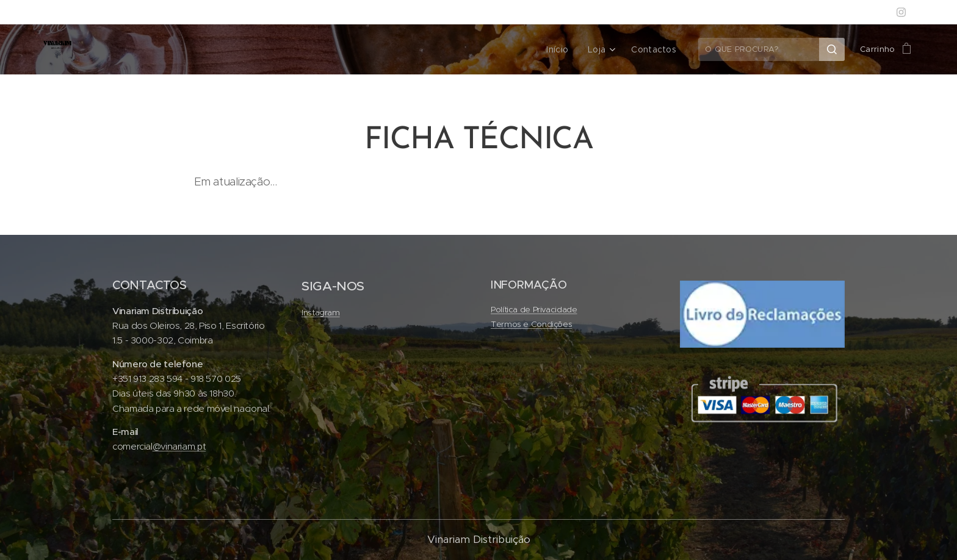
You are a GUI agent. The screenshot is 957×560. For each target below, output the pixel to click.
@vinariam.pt (179, 446)
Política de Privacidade (534, 310)
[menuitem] (564, 49)
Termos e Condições (531, 324)
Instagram (321, 313)
